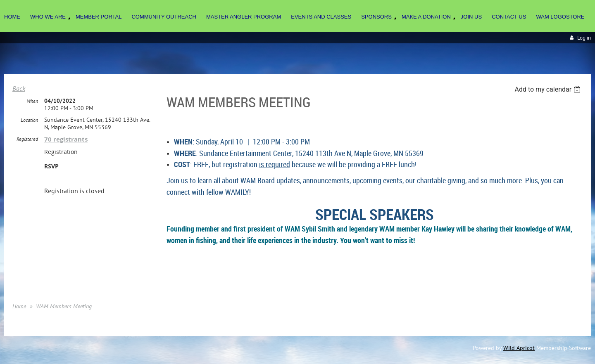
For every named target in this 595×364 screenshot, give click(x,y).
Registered (27, 139)
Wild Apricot (519, 348)
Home (19, 306)
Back (19, 88)
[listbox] (549, 89)
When (32, 101)
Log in (584, 38)
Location (29, 120)
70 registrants (66, 139)
